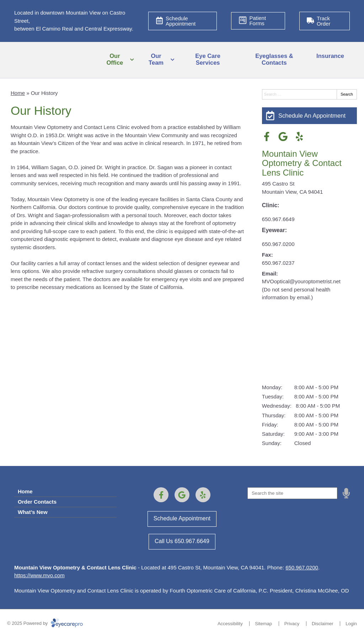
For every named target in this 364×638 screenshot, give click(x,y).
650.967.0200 (278, 244)
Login (351, 624)
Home (18, 93)
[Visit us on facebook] (267, 136)
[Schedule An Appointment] (309, 116)
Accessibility (230, 624)
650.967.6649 (278, 219)
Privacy (292, 624)
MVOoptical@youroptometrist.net (301, 281)
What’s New (33, 512)
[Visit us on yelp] (299, 136)
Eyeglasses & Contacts (274, 59)
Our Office (115, 59)
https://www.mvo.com (39, 575)
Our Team (156, 59)
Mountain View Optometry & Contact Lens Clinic (302, 163)
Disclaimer (323, 624)
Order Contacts (37, 502)
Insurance (330, 56)
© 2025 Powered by (45, 623)
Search (347, 94)
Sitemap (263, 624)
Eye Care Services (208, 59)
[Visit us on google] (283, 136)
